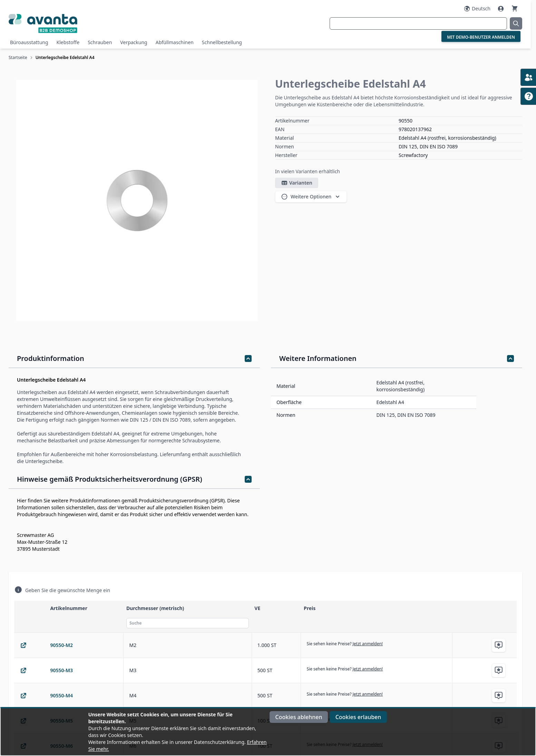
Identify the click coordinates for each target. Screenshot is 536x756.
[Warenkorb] (515, 8)
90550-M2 (61, 645)
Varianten (297, 183)
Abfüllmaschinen (175, 42)
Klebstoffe (68, 42)
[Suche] (188, 623)
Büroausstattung (29, 42)
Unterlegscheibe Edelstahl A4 (65, 57)
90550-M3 (61, 670)
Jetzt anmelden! (368, 644)
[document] (268, 732)
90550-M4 (61, 695)
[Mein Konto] (501, 9)
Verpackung (134, 42)
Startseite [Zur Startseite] (18, 57)
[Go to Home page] (94, 23)
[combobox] (418, 23)
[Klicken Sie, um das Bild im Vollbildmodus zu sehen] (137, 200)
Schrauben (100, 42)
